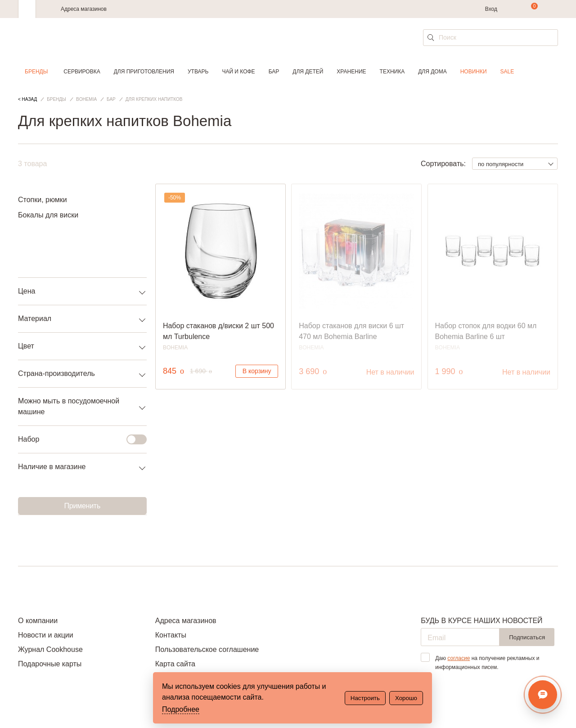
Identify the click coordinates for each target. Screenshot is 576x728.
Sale (507, 72)
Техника (392, 72)
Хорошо (406, 698)
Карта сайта (175, 664)
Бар (274, 72)
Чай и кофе (238, 72)
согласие (459, 658)
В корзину (257, 371)
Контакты (171, 635)
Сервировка (82, 72)
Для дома (432, 72)
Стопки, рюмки (43, 200)
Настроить (365, 698)
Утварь (198, 72)
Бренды (36, 72)
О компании (38, 621)
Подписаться (527, 637)
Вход (491, 9)
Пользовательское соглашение (207, 649)
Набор (77, 439)
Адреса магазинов (84, 9)
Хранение (351, 72)
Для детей (308, 72)
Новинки (474, 72)
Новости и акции (46, 635)
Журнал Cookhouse (50, 649)
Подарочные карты (50, 664)
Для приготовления (144, 72)
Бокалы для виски (48, 215)
